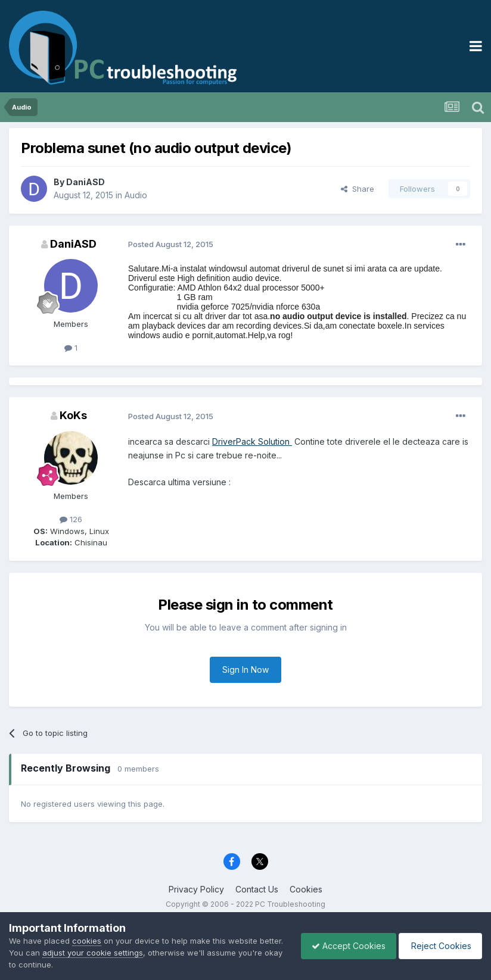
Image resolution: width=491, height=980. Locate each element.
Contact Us (257, 889)
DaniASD (86, 182)
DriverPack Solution (252, 441)
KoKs (73, 415)
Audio (136, 195)
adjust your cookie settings (118, 953)
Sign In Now (245, 670)
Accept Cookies (343, 946)
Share (358, 189)
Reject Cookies (438, 946)
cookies (87, 941)
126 (71, 519)
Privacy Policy (196, 889)
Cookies (306, 889)
